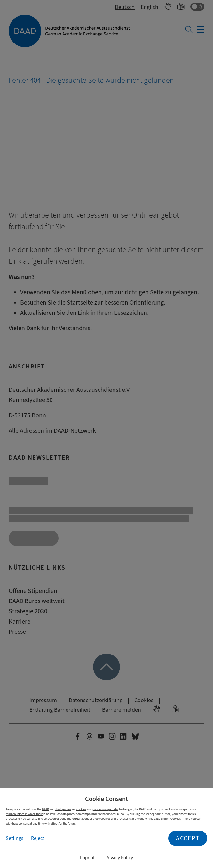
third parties (63, 809)
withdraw (12, 823)
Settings (15, 838)
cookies (81, 809)
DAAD (45, 809)
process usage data (105, 809)
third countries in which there (24, 814)
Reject (38, 838)
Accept (188, 838)
